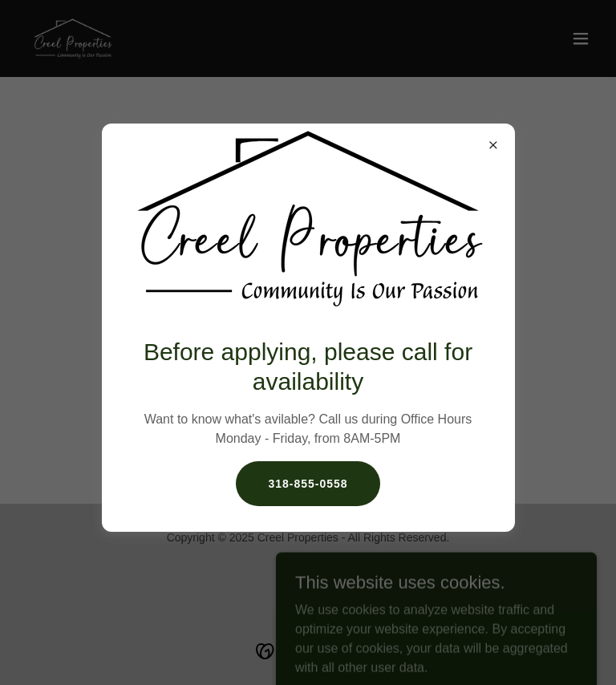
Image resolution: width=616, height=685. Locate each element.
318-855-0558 (308, 484)
